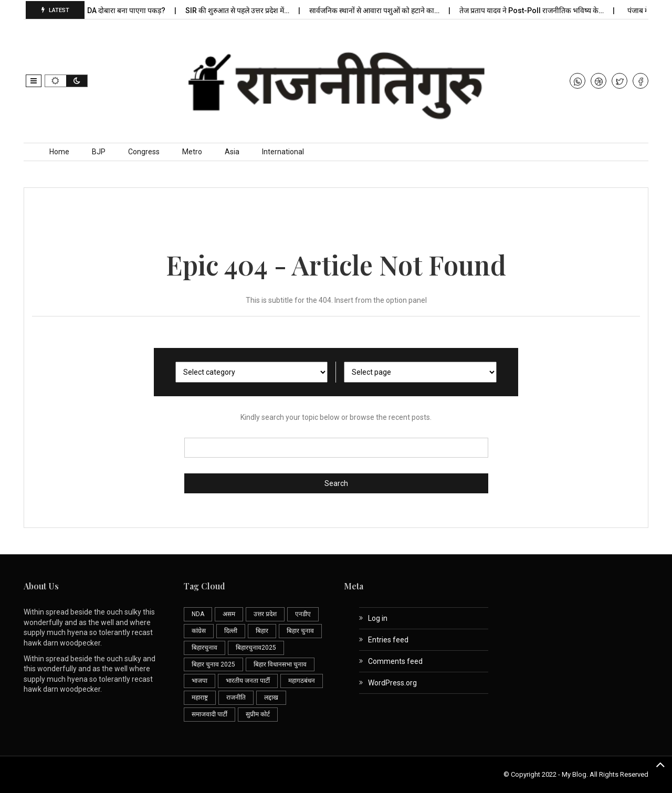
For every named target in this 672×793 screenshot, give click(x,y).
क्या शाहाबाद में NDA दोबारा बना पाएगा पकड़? (105, 10)
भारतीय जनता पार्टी (248, 681)
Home (59, 152)
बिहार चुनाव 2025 (213, 664)
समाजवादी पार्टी (209, 714)
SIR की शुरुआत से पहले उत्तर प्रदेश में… (240, 10)
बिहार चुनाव (300, 631)
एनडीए (303, 614)
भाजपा (199, 681)
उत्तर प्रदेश (265, 614)
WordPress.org (392, 683)
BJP (99, 152)
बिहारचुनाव (204, 648)
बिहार (262, 631)
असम (229, 614)
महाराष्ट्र (200, 697)
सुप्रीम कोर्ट (258, 714)
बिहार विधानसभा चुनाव (280, 664)
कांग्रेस (199, 631)
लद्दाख (271, 697)
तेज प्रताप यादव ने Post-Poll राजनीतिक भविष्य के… (534, 10)
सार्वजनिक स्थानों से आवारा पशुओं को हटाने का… (377, 10)
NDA (198, 614)
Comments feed (395, 661)
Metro (192, 152)
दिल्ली (231, 631)
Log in (378, 618)
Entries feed (388, 640)
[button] (34, 81)
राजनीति (236, 697)
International (283, 152)
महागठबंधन (302, 681)
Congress (144, 152)
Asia (232, 152)
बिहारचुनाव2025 (256, 648)
